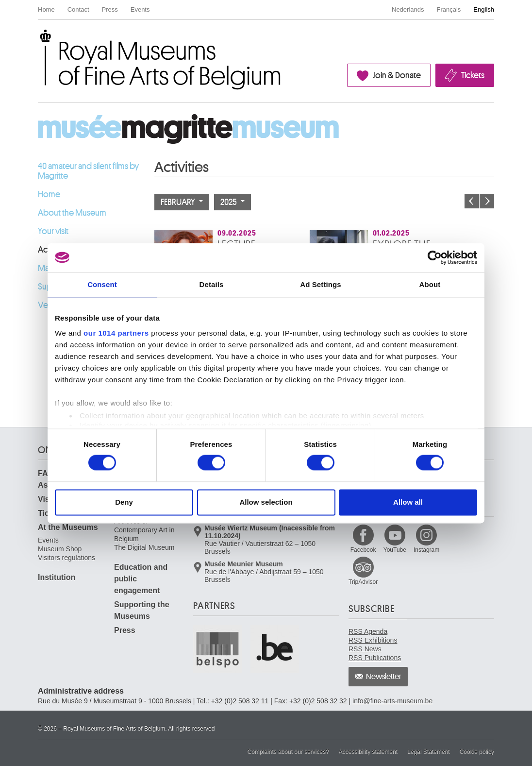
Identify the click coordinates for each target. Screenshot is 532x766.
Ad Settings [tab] (320, 284)
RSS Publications (375, 658)
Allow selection (266, 502)
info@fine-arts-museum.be (392, 701)
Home (46, 9)
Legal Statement (428, 752)
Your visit (53, 231)
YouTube (395, 550)
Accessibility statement (368, 752)
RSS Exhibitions (373, 640)
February (182, 202)
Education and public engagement (141, 579)
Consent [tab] (102, 284)
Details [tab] (212, 284)
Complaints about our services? (288, 752)
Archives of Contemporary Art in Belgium (144, 530)
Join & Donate (397, 75)
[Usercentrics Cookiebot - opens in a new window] (435, 257)
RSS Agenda (368, 631)
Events (140, 9)
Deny (124, 502)
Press (110, 9)
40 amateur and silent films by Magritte (88, 171)
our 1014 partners (116, 333)
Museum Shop (60, 549)
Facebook (363, 550)
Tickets (473, 75)
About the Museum (72, 213)
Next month (487, 201)
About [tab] (430, 284)
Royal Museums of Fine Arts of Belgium (37, 41)
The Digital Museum (144, 547)
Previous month (472, 201)
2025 (233, 202)
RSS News (365, 649)
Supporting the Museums (142, 610)
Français (449, 9)
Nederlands (408, 9)
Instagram (426, 550)
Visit (46, 499)
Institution (57, 577)
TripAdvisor (363, 582)
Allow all (408, 502)
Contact (78, 9)
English (484, 9)
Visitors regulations (66, 558)
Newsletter (384, 677)
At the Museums (68, 527)
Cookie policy (477, 752)
